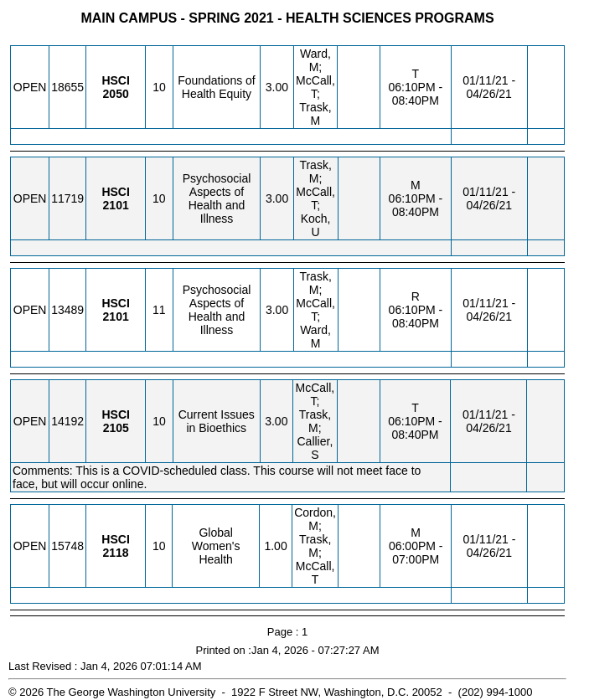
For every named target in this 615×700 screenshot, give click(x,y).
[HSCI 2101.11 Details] (116, 317)
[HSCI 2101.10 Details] (116, 205)
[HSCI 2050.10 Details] (116, 94)
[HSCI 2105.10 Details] (116, 428)
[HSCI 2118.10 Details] (115, 553)
